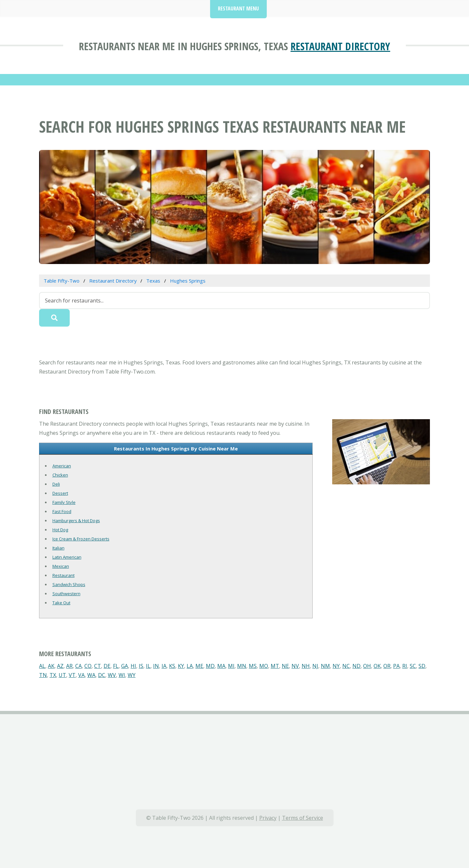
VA (81, 675)
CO (88, 666)
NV (295, 666)
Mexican (61, 566)
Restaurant (64, 575)
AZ (60, 666)
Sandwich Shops (69, 584)
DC (102, 675)
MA (221, 666)
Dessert (60, 493)
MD (210, 666)
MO (264, 666)
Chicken (60, 475)
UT (62, 675)
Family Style (64, 502)
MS (253, 666)
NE (285, 666)
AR (69, 666)
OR (387, 666)
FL (116, 666)
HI (133, 666)
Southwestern (66, 594)
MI (231, 666)
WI (122, 675)
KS (172, 666)
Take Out (61, 603)
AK (51, 666)
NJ (315, 666)
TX (53, 675)
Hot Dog (60, 530)
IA (164, 666)
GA (125, 666)
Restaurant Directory (340, 46)
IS (141, 666)
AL (42, 666)
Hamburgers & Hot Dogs (76, 521)
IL (148, 666)
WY (132, 675)
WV (112, 675)
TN (43, 675)
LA (190, 666)
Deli (56, 484)
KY (181, 666)
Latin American (67, 557)
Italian (58, 548)
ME (199, 666)
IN (156, 666)
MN (242, 666)
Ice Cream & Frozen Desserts (81, 539)
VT (72, 675)
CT (98, 666)
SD (422, 666)
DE (107, 666)
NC (346, 666)
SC (413, 666)
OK (377, 666)
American (62, 466)
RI (405, 666)
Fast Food (62, 511)
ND (356, 666)
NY (336, 666)
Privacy (268, 818)
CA (78, 666)
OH (367, 666)
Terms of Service (303, 818)
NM (325, 666)
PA (396, 666)
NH (306, 666)
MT (275, 666)
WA (91, 675)
